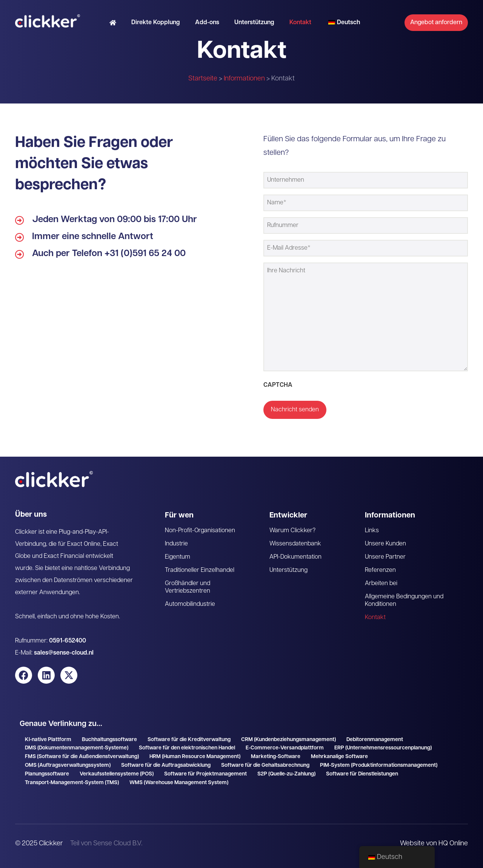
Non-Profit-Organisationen (200, 531)
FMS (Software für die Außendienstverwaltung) (82, 757)
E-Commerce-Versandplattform (285, 748)
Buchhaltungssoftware (109, 740)
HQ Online (453, 844)
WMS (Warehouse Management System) (179, 783)
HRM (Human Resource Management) (195, 757)
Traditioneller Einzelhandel (200, 570)
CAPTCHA (278, 385)
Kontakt (300, 23)
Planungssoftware (47, 774)
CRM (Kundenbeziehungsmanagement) (288, 740)
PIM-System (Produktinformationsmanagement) (379, 765)
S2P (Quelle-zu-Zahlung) (286, 774)
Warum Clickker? (292, 531)
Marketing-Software (276, 757)
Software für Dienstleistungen (362, 774)
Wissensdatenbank (295, 544)
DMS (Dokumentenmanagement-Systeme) (77, 748)
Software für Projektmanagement (205, 774)
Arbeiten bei (381, 584)
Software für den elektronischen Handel (187, 748)
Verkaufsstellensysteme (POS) (117, 774)
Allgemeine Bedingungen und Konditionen (404, 601)
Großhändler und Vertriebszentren (188, 587)
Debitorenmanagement (375, 740)
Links (372, 531)
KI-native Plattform (48, 740)
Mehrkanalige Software (339, 757)
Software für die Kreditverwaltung (189, 740)
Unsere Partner (385, 557)
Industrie (176, 544)
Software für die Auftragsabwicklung (166, 765)
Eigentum (178, 557)
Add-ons (207, 23)
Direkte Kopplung (156, 23)
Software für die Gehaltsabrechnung (265, 765)
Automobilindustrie (190, 604)
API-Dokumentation (295, 557)
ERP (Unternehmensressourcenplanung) (383, 748)
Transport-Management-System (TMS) (72, 783)
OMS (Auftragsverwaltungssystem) (68, 765)
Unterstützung (254, 23)
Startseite (203, 79)
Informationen (244, 79)
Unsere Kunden (385, 544)
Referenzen (380, 570)
